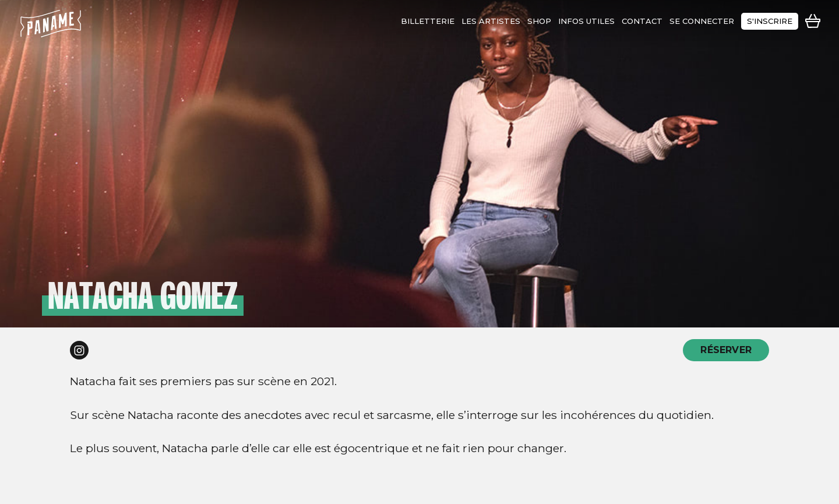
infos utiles (586, 21)
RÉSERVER (726, 350)
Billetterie (428, 21)
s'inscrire (770, 21)
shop (539, 21)
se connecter (702, 21)
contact (642, 21)
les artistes (491, 21)
